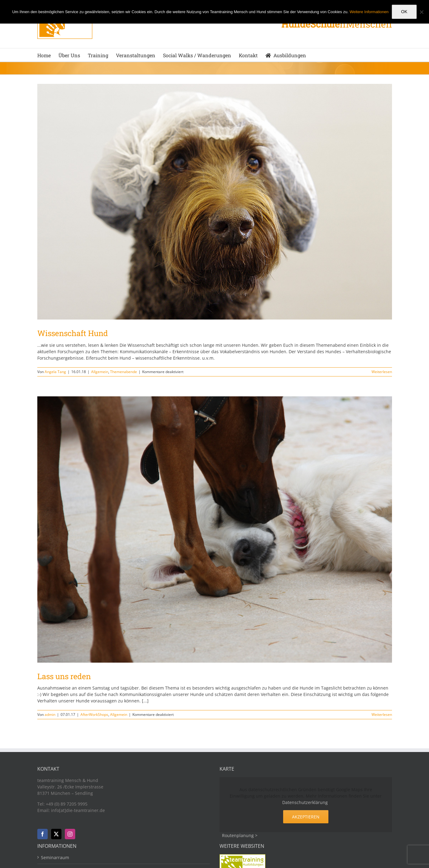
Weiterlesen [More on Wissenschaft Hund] (382, 372)
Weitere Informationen (369, 12)
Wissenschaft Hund (73, 333)
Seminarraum (55, 857)
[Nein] (421, 12)
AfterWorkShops (94, 715)
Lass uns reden (64, 676)
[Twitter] (56, 834)
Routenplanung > (240, 835)
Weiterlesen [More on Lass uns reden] (382, 715)
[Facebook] (43, 834)
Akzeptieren (306, 817)
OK (404, 12)
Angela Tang (55, 372)
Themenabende (124, 372)
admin (50, 715)
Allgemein (100, 372)
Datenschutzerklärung (305, 802)
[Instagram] (70, 834)
